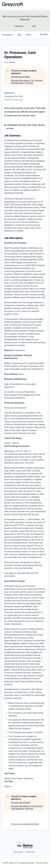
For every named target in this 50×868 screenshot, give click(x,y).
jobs (19, 35)
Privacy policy (18, 852)
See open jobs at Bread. (21, 77)
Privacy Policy (42, 863)
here (11, 573)
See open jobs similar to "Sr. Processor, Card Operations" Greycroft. (27, 82)
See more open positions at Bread (25, 824)
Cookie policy (30, 852)
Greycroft (12, 5)
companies (7, 35)
